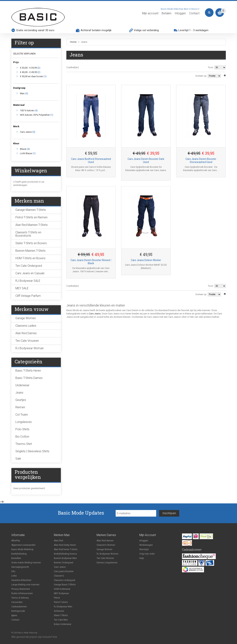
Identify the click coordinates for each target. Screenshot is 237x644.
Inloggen (180, 13)
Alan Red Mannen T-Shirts (32, 225)
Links (14, 576)
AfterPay (16, 541)
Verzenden (17, 602)
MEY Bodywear (61, 593)
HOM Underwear (62, 589)
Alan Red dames (105, 541)
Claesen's (59, 576)
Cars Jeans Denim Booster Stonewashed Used (201, 161)
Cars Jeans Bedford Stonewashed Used (91, 161)
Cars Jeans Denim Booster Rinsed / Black (91, 262)
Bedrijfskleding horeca (65, 554)
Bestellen (16, 558)
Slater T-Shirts (61, 615)
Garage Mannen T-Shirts (31, 210)
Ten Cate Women (105, 558)
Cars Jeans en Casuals (30, 273)
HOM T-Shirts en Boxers (30, 258)
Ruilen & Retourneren (22, 593)
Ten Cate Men (61, 620)
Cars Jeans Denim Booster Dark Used (146, 161)
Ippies (14, 615)
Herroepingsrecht (20, 567)
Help (142, 558)
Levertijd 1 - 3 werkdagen (193, 30)
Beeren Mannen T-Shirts (30, 251)
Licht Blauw (26, 153)
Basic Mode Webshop (22, 549)
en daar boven (32, 76)
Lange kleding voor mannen (25, 585)
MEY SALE (22, 288)
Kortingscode (18, 611)
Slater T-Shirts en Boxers (31, 243)
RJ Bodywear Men (63, 607)
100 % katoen (27, 110)
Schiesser (59, 611)
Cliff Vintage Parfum (28, 296)
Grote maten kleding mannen (26, 563)
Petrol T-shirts (61, 602)
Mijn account (150, 13)
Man (22, 93)
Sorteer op (201, 76)
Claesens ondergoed (65, 580)
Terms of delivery (20, 598)
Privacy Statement (21, 589)
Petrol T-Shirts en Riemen (31, 217)
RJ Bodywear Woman (30, 348)
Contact (194, 13)
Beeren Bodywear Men (65, 558)
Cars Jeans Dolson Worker (146, 260)
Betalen (167, 13)
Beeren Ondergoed (64, 563)
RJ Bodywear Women (108, 554)
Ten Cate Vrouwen (27, 341)
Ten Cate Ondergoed (29, 266)
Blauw (23, 149)
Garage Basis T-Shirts (65, 585)
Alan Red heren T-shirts (66, 549)
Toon (211, 67)
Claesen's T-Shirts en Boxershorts (28, 234)
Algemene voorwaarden (23, 545)
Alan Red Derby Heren (65, 545)
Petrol (57, 598)
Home (73, 42)
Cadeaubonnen (19, 607)
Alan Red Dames (26, 333)
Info (13, 571)
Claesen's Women (106, 545)
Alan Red (58, 541)
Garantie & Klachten (21, 580)
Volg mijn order (147, 554)
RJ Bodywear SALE (28, 281)
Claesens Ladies (26, 326)
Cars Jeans (95, 314)
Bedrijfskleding (19, 554)
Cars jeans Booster (64, 571)
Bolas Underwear (63, 624)
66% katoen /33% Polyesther (35, 115)
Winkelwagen (146, 545)
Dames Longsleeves (107, 563)
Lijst (73, 75)
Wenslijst (144, 549)
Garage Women (26, 318)
